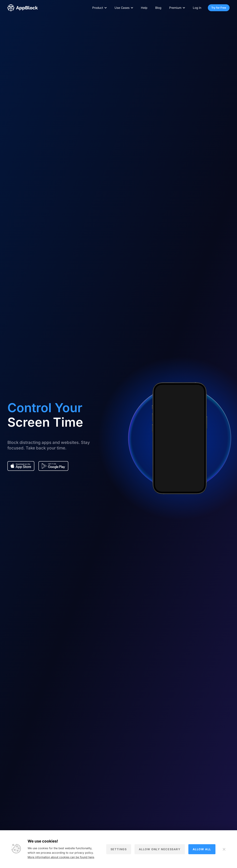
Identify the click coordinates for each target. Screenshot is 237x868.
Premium (175, 8)
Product (98, 8)
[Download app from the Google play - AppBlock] (53, 466)
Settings (119, 849)
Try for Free (219, 8)
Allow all (202, 849)
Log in (197, 8)
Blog (158, 8)
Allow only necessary (160, 849)
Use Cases (122, 8)
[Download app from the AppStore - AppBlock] (21, 466)
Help (144, 8)
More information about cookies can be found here (61, 857)
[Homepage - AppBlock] (23, 8)
